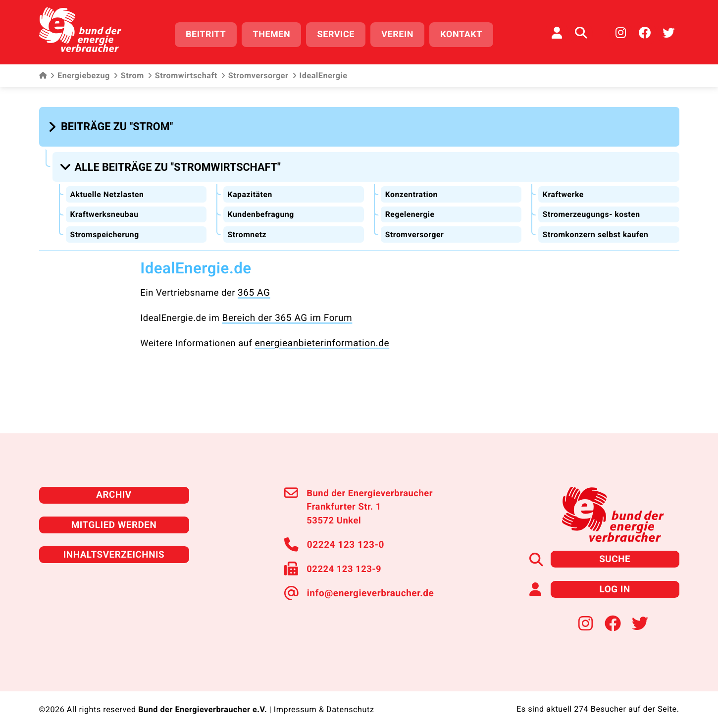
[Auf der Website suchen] (581, 32)
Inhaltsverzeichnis (114, 547)
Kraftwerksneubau (105, 210)
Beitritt (209, 33)
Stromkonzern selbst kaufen (596, 230)
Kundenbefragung (261, 210)
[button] (112, 125)
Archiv (114, 489)
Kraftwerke (563, 190)
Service (338, 33)
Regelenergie (410, 210)
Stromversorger (255, 74)
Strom (129, 74)
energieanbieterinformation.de (319, 338)
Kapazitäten (250, 190)
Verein (400, 33)
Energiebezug (80, 74)
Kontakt (464, 33)
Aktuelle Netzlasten (108, 190)
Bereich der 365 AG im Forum (285, 313)
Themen (274, 33)
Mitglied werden (114, 518)
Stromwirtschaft (182, 74)
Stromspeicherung (105, 230)
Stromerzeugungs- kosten (592, 210)
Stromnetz (247, 230)
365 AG (253, 288)
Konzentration (412, 190)
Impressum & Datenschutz (324, 701)
